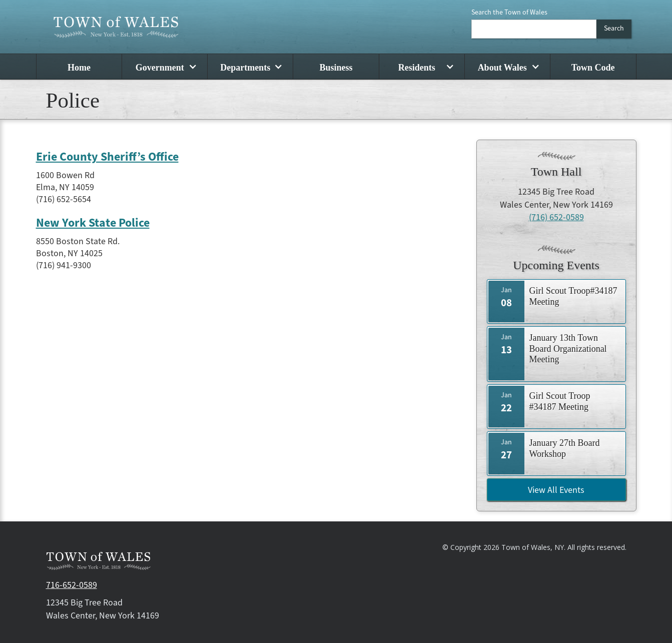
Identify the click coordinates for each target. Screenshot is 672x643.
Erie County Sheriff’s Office (107, 157)
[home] (116, 27)
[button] (164, 67)
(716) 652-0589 (556, 217)
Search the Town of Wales (509, 13)
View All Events (556, 490)
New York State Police (93, 223)
